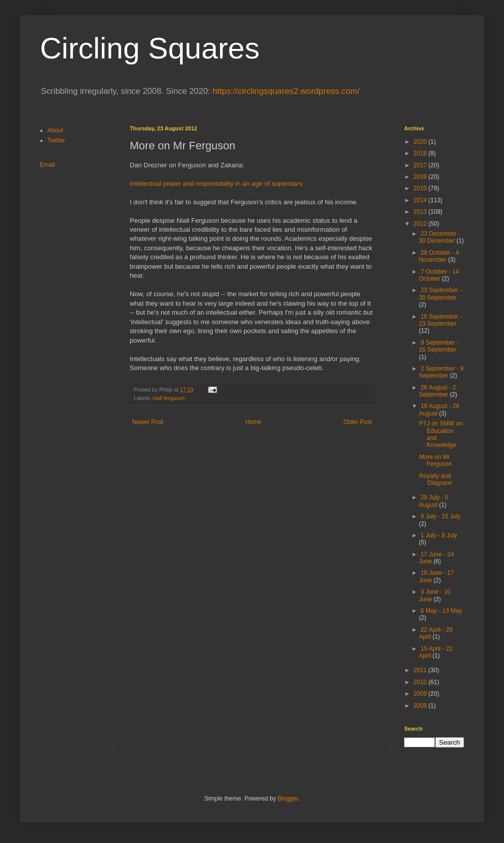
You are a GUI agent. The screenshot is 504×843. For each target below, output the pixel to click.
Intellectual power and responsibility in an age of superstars (216, 184)
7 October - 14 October (439, 275)
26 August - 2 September (437, 391)
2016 (421, 177)
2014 (421, 200)
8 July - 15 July (441, 516)
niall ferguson (169, 398)
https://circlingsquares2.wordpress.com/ (286, 91)
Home (253, 422)
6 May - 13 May (441, 611)
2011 (421, 670)
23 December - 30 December (439, 237)
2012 (421, 224)
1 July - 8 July (439, 535)
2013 (421, 212)
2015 (421, 188)
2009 (421, 694)
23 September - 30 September (440, 294)
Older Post (358, 422)
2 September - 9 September (441, 372)
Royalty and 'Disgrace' (436, 479)
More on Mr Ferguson (436, 460)
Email (47, 165)
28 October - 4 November (439, 256)
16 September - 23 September (440, 320)
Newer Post (148, 422)
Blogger (288, 799)
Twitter (56, 140)
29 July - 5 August (433, 501)
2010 (421, 682)
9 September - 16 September (439, 346)
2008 (421, 706)
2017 (421, 165)
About (55, 130)
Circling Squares (150, 48)
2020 (421, 142)
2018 (421, 153)
